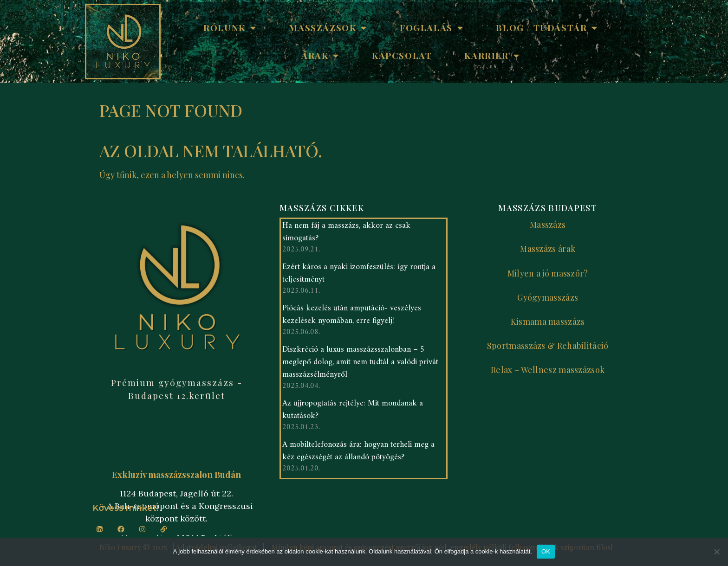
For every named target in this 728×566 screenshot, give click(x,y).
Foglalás (432, 28)
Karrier (492, 55)
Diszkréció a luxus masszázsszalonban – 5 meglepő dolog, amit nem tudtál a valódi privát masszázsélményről (360, 364)
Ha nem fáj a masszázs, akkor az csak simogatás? (346, 234)
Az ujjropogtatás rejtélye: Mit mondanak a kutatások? (353, 412)
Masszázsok (328, 28)
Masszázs (548, 225)
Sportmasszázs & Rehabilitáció (548, 346)
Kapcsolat (402, 55)
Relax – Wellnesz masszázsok (548, 370)
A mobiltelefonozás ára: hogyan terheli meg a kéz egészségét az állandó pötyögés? (358, 453)
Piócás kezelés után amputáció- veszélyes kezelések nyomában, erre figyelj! (352, 317)
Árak (320, 55)
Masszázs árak (548, 249)
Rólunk (230, 28)
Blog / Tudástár (547, 28)
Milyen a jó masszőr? (548, 273)
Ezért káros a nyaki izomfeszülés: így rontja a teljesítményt (359, 276)
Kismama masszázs (548, 322)
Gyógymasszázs (548, 297)
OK (546, 551)
